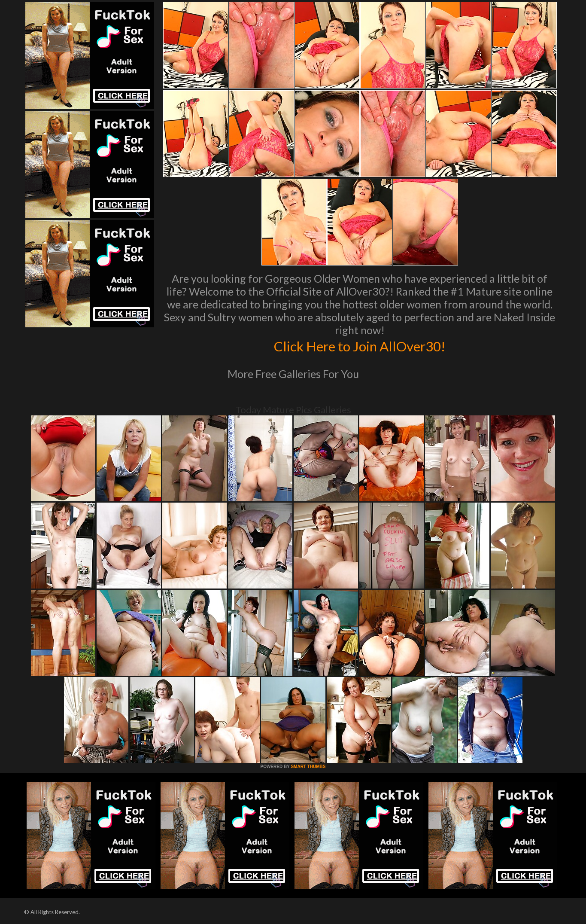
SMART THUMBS (308, 767)
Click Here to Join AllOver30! (360, 345)
